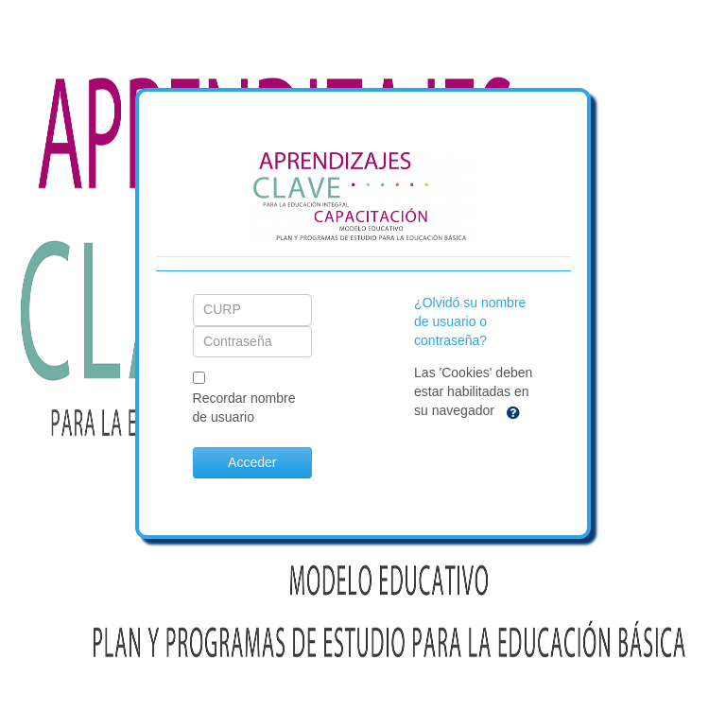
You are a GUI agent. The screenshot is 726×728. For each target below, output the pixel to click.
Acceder (252, 462)
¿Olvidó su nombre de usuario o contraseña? (470, 321)
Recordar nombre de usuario (244, 407)
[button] (513, 411)
